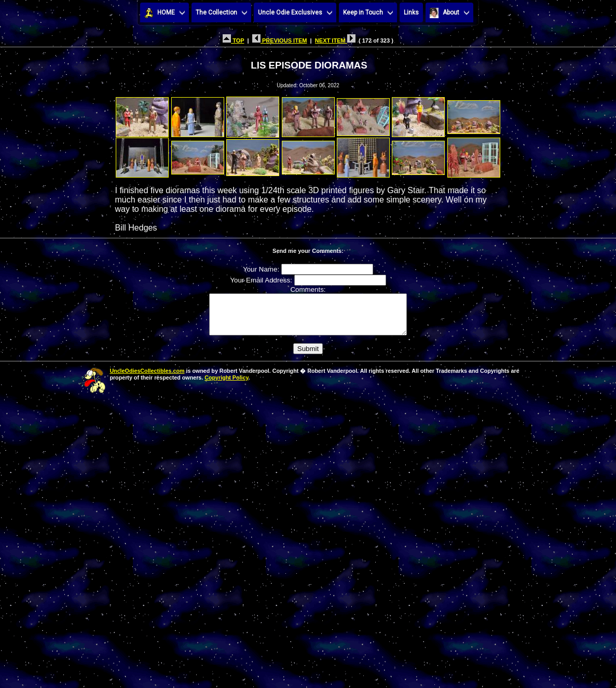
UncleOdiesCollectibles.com (147, 379)
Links (411, 12)
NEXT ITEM (335, 41)
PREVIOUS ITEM (280, 41)
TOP (233, 41)
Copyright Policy (226, 385)
